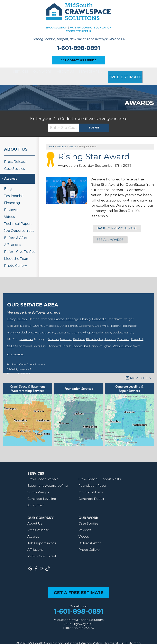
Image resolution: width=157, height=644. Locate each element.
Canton (59, 312)
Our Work (43, 72)
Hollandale (129, 318)
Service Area (103, 72)
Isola (11, 325)
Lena (75, 325)
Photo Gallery (16, 258)
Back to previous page (117, 221)
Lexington (87, 325)
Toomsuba (80, 339)
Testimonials (14, 189)
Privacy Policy (91, 636)
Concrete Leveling (42, 491)
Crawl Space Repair (43, 472)
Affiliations (12, 237)
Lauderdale (47, 325)
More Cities (140, 371)
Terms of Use (115, 636)
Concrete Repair (91, 491)
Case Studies (14, 161)
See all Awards (110, 232)
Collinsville (99, 312)
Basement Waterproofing (48, 478)
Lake (35, 325)
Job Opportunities (19, 223)
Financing (12, 195)
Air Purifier (35, 498)
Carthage (72, 312)
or (79, 60)
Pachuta (79, 332)
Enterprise (51, 318)
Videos (9, 210)
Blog (8, 182)
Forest (73, 318)
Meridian (27, 332)
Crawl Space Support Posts (100, 472)
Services (14, 72)
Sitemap (134, 636)
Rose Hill (137, 332)
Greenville (101, 318)
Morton (53, 332)
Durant (38, 318)
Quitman (123, 332)
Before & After (16, 230)
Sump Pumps (38, 485)
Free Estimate (139, 72)
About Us (72, 72)
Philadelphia (95, 332)
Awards (11, 172)
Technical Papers (18, 217)
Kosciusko (22, 325)
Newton (66, 332)
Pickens (110, 332)
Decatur (26, 318)
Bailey (11, 312)
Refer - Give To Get (20, 245)
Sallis (11, 339)
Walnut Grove (122, 339)
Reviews (11, 202)
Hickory (115, 318)
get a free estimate (79, 585)
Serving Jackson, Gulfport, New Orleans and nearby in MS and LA (78, 39)
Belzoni (22, 312)
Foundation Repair (93, 478)
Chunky (85, 312)
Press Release (15, 154)
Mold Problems (91, 485)
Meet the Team (17, 252)
